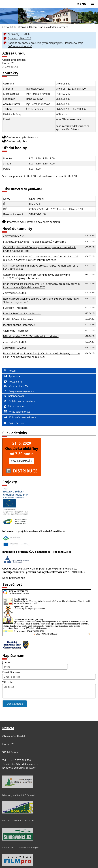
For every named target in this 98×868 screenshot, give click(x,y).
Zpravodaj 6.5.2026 (19, 34)
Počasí (9, 371)
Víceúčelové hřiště (16, 412)
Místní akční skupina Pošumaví (18, 821)
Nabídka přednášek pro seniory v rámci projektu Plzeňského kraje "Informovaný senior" (45, 45)
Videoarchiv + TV (15, 386)
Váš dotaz (8, 682)
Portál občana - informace (18, 319)
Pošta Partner (13, 423)
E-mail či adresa (11, 672)
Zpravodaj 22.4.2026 (15, 342)
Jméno (6, 662)
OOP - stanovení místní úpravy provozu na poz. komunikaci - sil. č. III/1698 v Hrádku (41, 267)
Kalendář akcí (13, 396)
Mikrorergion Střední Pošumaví (18, 795)
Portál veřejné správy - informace (22, 313)
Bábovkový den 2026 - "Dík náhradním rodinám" (31, 336)
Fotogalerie (12, 382)
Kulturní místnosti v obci (20, 417)
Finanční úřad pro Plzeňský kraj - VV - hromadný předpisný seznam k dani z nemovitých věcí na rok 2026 (41, 286)
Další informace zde (14, 578)
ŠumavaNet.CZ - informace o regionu (21, 848)
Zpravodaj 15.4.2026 (15, 348)
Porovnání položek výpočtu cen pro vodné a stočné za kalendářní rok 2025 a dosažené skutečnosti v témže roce (40, 258)
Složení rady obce (17, 141)
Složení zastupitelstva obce (22, 137)
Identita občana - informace (19, 325)
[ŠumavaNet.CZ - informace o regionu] (18, 840)
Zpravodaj (11, 376)
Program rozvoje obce (18, 391)
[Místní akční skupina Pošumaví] (18, 813)
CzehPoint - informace (16, 331)
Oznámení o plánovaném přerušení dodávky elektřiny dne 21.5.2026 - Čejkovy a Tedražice (36, 276)
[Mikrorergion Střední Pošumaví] (18, 787)
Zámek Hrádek (14, 406)
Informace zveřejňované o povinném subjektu (33, 222)
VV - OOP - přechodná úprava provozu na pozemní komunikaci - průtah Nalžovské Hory (40, 249)
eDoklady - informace (15, 308)
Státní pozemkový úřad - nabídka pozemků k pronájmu (35, 242)
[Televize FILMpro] (18, 865)
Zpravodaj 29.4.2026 (19, 38)
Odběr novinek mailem (19, 401)
